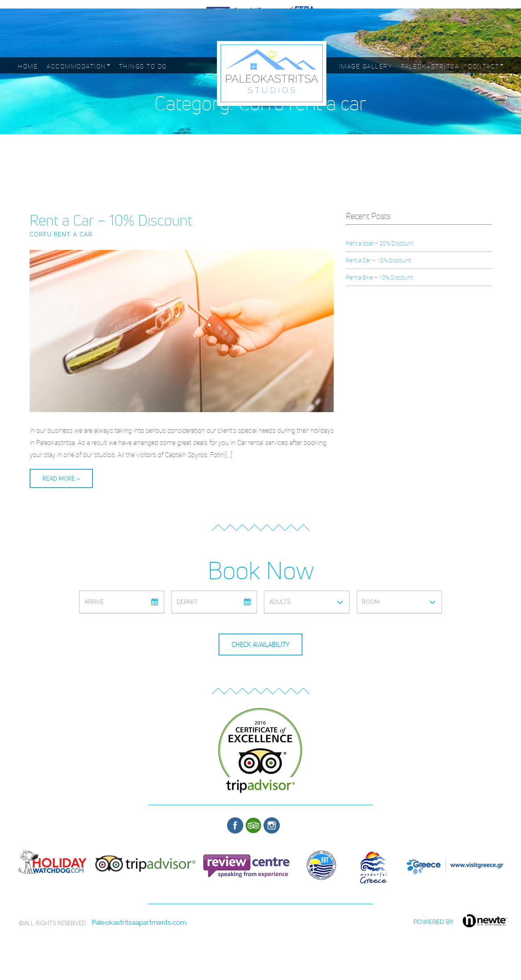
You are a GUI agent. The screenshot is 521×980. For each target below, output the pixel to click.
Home (28, 66)
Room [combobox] (371, 602)
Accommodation (76, 66)
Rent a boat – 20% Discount (379, 243)
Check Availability (260, 645)
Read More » (61, 479)
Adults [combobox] (280, 602)
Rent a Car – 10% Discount (111, 220)
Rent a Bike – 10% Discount (379, 277)
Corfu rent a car (61, 234)
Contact (484, 66)
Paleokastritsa (430, 66)
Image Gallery (366, 66)
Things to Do (143, 66)
